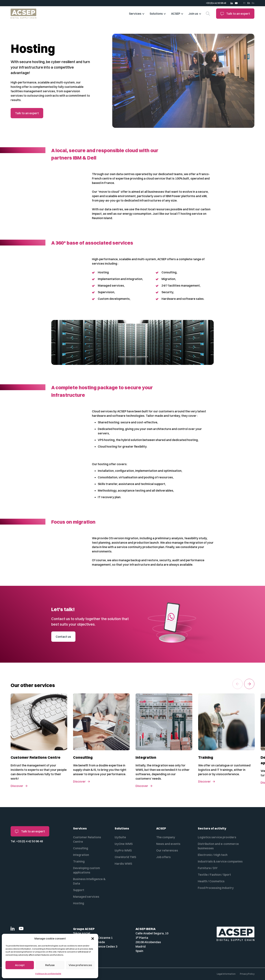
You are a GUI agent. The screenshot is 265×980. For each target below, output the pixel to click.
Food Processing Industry (216, 888)
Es (253, 3)
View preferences (80, 965)
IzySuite (120, 837)
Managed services (86, 897)
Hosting (79, 903)
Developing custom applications (87, 870)
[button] (93, 939)
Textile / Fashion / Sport (214, 875)
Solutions (156, 14)
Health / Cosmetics (211, 881)
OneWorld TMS (125, 857)
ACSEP (176, 14)
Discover (17, 786)
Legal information (226, 974)
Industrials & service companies (220, 861)
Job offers (163, 857)
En (249, 3)
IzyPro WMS (123, 850)
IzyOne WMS (124, 844)
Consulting (81, 848)
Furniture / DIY (208, 868)
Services (135, 14)
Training (79, 861)
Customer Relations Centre (87, 839)
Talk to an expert (235, 14)
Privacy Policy (247, 974)
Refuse (50, 965)
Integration (81, 855)
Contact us (63, 637)
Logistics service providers (217, 837)
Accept (20, 965)
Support (79, 890)
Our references (167, 850)
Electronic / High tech (213, 855)
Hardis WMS (123, 864)
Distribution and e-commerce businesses (218, 846)
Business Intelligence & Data (89, 881)
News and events (168, 844)
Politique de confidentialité (48, 974)
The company (166, 837)
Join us (193, 14)
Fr (244, 3)
